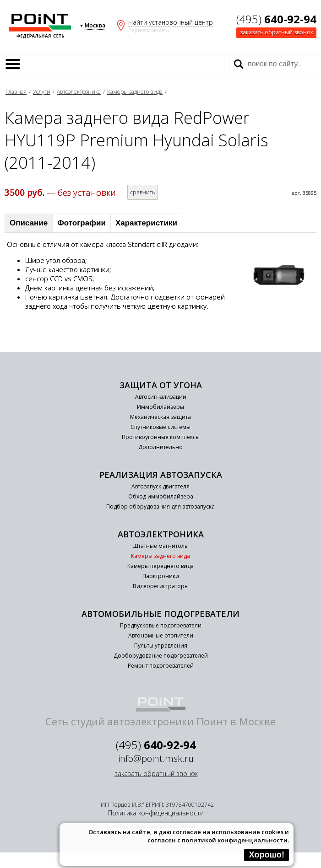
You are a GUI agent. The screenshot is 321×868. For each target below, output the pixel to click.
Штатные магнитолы (160, 546)
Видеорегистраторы (161, 586)
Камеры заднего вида (135, 92)
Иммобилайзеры (160, 407)
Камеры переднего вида (160, 566)
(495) (276, 19)
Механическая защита (160, 417)
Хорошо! (267, 855)
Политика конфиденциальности (156, 813)
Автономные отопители (161, 635)
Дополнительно (160, 447)
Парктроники (161, 576)
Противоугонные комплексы (161, 437)
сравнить (143, 192)
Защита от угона (161, 385)
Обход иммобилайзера (161, 496)
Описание (29, 223)
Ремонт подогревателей (161, 666)
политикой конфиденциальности (235, 840)
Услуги (42, 92)
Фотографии (82, 223)
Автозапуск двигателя (160, 486)
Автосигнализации (161, 397)
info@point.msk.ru (156, 758)
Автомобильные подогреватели (160, 614)
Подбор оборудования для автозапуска (160, 506)
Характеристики (146, 223)
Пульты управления (161, 646)
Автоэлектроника (79, 92)
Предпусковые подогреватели (161, 625)
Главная (16, 92)
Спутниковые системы (160, 427)
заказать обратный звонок (277, 32)
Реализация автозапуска (161, 475)
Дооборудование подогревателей (161, 656)
